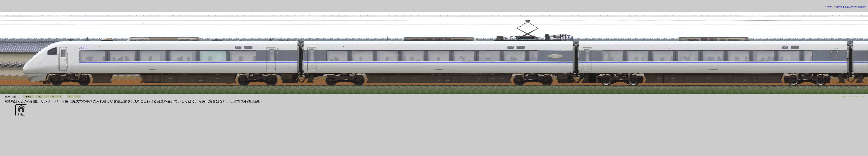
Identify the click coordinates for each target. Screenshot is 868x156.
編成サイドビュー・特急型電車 (851, 7)
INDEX (830, 7)
